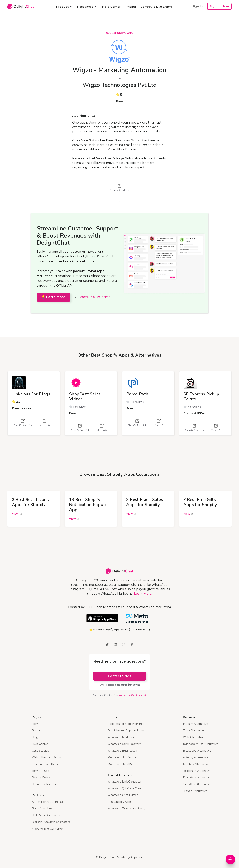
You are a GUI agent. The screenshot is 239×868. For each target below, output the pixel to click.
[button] (64, 7)
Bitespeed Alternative (197, 751)
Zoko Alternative (194, 730)
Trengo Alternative (195, 791)
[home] (21, 6)
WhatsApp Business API (123, 751)
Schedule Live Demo (156, 7)
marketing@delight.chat (133, 695)
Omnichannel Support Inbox (126, 730)
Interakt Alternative (196, 724)
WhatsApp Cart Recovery (124, 744)
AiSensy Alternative (196, 757)
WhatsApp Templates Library (126, 808)
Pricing (131, 7)
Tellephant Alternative (197, 771)
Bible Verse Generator (46, 815)
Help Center (111, 7)
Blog (35, 737)
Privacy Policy (41, 778)
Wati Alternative (193, 737)
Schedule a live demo (94, 297)
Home (36, 724)
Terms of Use (41, 771)
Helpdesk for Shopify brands (126, 724)
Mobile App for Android (122, 757)
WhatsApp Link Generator (124, 782)
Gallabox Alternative (196, 764)
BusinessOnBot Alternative (201, 744)
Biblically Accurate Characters (51, 822)
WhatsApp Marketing (122, 737)
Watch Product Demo (46, 757)
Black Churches (42, 808)
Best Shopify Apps (119, 33)
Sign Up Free (219, 6)
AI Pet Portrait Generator (48, 802)
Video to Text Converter (47, 829)
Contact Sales (119, 676)
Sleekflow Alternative (197, 784)
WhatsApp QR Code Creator (126, 788)
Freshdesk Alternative (197, 778)
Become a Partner (44, 784)
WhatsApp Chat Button (123, 795)
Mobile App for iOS (120, 764)
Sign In (198, 6)
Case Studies (40, 751)
